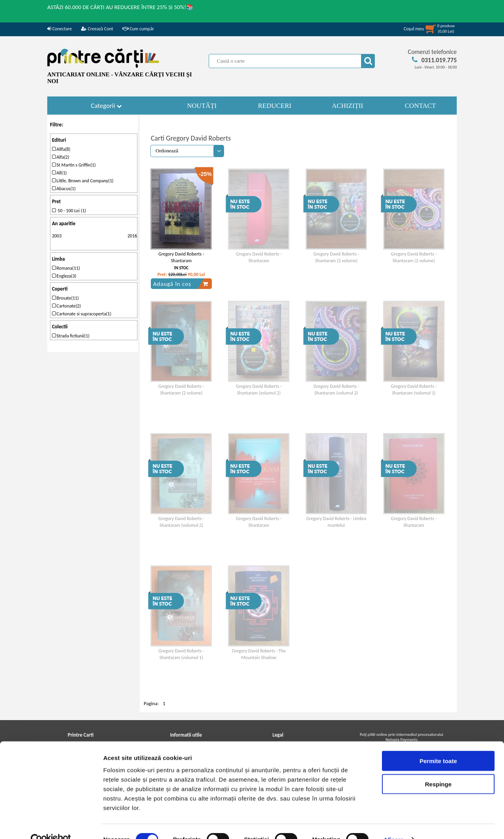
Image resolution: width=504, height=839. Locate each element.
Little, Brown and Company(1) (83, 181)
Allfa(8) (61, 149)
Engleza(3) (64, 276)
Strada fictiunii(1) (71, 336)
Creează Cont (97, 29)
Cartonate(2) (66, 306)
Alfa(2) (61, 157)
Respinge (438, 768)
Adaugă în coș (181, 284)
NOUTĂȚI (202, 106)
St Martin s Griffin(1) (74, 165)
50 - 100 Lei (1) (69, 211)
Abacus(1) (64, 189)
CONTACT (420, 106)
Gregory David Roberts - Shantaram (181, 257)
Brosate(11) (65, 298)
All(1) (59, 173)
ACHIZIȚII (347, 106)
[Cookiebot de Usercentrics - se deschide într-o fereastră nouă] (51, 824)
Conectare (59, 29)
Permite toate (438, 745)
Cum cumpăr (138, 29)
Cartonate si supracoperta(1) (82, 314)
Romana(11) (66, 268)
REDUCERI (275, 106)
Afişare (394, 823)
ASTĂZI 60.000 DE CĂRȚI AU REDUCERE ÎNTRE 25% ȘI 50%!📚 (120, 7)
